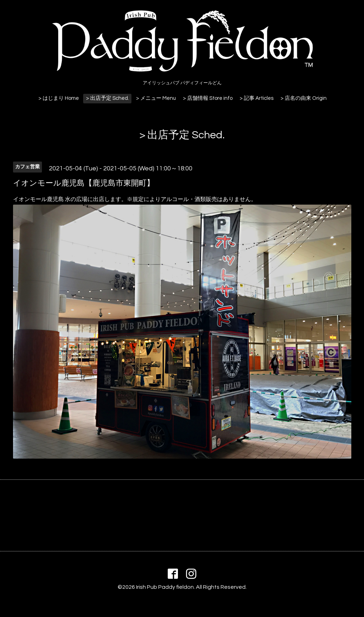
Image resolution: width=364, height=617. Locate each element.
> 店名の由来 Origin (304, 98)
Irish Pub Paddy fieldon (165, 587)
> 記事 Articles (257, 98)
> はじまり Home (59, 98)
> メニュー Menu (156, 98)
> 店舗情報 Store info (208, 98)
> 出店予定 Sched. (107, 98)
